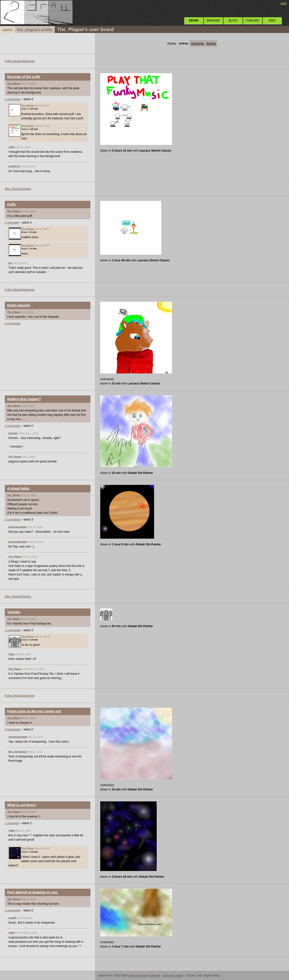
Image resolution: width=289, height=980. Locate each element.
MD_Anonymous (17, 752)
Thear (11, 654)
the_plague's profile (35, 30)
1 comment (12, 223)
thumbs (211, 44)
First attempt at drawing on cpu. (33, 892)
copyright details (173, 975)
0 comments (13, 323)
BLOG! (233, 21)
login (284, 3)
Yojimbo (14, 612)
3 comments (13, 520)
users (7, 30)
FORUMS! (253, 21)
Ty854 (12, 147)
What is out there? (22, 805)
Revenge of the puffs (24, 77)
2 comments (13, 99)
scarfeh (12, 918)
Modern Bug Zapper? (24, 399)
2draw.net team (138, 975)
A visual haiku (18, 488)
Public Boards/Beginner (20, 61)
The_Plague (14, 83)
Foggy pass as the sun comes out (34, 711)
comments (197, 44)
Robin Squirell (19, 305)
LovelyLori (14, 166)
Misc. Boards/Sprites (18, 189)
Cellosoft (154, 975)
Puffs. (12, 204)
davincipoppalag (17, 527)
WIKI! (272, 21)
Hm (10, 263)
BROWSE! (214, 21)
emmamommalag (18, 542)
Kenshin (13, 433)
